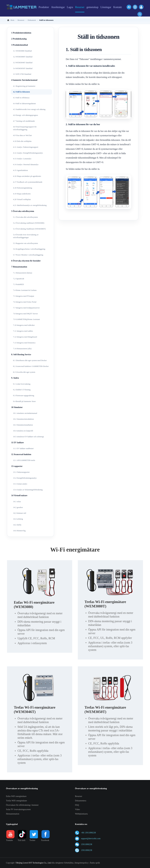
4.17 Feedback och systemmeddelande (28, 182)
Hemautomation (13, 814)
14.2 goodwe (18, 507)
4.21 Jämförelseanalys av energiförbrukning (30, 205)
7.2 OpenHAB (19, 279)
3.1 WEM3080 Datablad (22, 51)
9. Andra (15, 378)
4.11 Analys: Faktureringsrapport (26, 147)
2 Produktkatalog (19, 39)
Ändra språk (95, 863)
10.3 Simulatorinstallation (23, 425)
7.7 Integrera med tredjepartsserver (26, 308)
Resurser (79, 796)
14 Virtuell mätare (19, 495)
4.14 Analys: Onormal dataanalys (26, 164)
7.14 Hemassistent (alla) (22, 349)
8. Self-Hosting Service (21, 355)
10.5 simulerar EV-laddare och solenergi (28, 437)
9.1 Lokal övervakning (22, 384)
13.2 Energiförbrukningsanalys (25, 478)
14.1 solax (17, 501)
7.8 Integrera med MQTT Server (25, 314)
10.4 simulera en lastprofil (23, 431)
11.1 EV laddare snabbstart (23, 448)
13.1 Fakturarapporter (21, 472)
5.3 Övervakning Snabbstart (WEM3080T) (29, 229)
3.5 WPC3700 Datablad (22, 74)
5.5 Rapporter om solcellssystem (25, 243)
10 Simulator (17, 407)
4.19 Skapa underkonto (22, 194)
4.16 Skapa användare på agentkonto (27, 176)
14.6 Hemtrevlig (19, 531)
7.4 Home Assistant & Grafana (25, 290)
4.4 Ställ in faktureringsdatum (24, 103)
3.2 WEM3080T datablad (23, 57)
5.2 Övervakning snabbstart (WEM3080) (29, 223)
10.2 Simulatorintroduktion (23, 419)
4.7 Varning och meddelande (24, 121)
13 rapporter (17, 466)
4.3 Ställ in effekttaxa (21, 98)
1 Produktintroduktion (21, 33)
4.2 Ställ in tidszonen (21, 92)
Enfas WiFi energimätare (16, 796)
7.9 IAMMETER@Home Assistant (26, 319)
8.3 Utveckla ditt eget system (24, 372)
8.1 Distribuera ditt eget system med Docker (30, 360)
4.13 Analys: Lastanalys (22, 159)
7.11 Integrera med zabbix (23, 331)
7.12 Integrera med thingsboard (25, 337)
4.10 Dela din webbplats (22, 141)
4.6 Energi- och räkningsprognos (25, 115)
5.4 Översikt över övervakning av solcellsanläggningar (26, 236)
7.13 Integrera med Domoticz (24, 343)
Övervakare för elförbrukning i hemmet (22, 805)
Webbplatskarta (81, 814)
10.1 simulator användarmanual (25, 413)
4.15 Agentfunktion (20, 170)
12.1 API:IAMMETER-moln (24, 460)
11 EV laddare (18, 443)
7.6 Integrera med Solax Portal (25, 302)
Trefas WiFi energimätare (16, 801)
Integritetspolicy (82, 863)
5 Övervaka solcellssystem (23, 211)
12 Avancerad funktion (21, 454)
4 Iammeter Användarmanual (24, 80)
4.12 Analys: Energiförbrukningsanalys (28, 153)
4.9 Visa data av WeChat (22, 135)
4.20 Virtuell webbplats (22, 199)
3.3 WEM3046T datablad (23, 63)
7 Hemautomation (19, 267)
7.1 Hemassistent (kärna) (23, 273)
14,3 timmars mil (20, 513)
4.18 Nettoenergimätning (23, 188)
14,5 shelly (17, 525)
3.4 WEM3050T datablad (23, 68)
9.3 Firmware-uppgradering (24, 395)
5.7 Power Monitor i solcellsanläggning (28, 255)
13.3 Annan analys (20, 484)
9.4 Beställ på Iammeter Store (24, 401)
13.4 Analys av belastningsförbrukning (28, 490)
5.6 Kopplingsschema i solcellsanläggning (29, 249)
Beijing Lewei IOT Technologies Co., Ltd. (34, 863)
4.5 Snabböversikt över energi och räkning (29, 109)
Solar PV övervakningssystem (18, 809)
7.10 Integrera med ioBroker (24, 325)
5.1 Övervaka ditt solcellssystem (25, 217)
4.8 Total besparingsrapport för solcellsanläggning (25, 128)
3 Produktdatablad (20, 45)
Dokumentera (81, 801)
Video (77, 809)
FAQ (77, 805)
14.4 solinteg (18, 519)
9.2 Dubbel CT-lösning (22, 390)
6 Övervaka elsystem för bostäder (26, 261)
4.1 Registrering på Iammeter (24, 86)
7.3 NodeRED (18, 284)
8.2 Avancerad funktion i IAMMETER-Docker (31, 366)
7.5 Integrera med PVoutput (24, 296)
